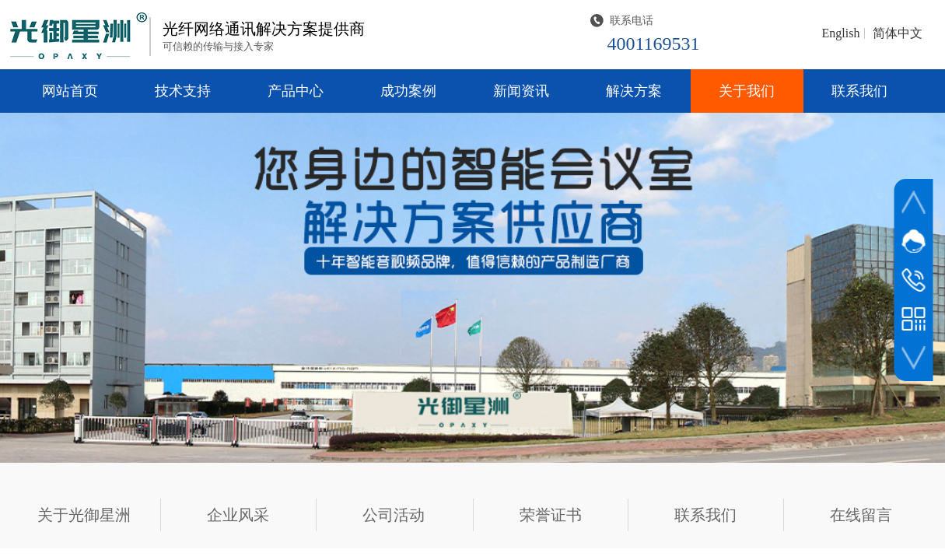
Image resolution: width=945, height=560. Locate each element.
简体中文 (898, 33)
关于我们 (747, 91)
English (841, 33)
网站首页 (70, 91)
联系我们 (859, 91)
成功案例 (408, 91)
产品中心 (296, 91)
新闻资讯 (521, 91)
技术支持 (183, 91)
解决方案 (634, 91)
